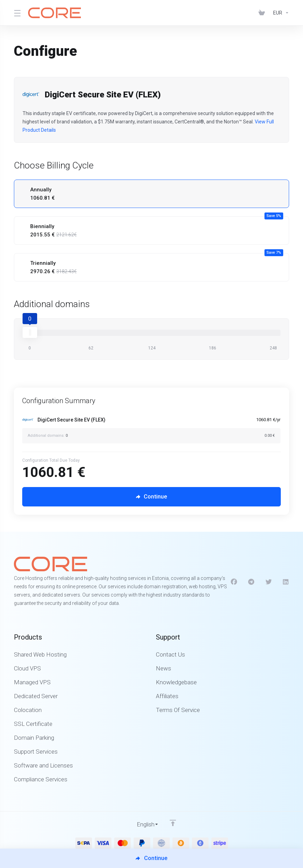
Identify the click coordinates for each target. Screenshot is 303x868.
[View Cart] (263, 13)
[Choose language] (143, 824)
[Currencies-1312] (280, 13)
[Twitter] (269, 582)
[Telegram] (251, 582)
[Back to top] (173, 823)
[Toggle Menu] (17, 13)
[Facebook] (234, 582)
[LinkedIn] (286, 582)
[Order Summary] (155, 429)
